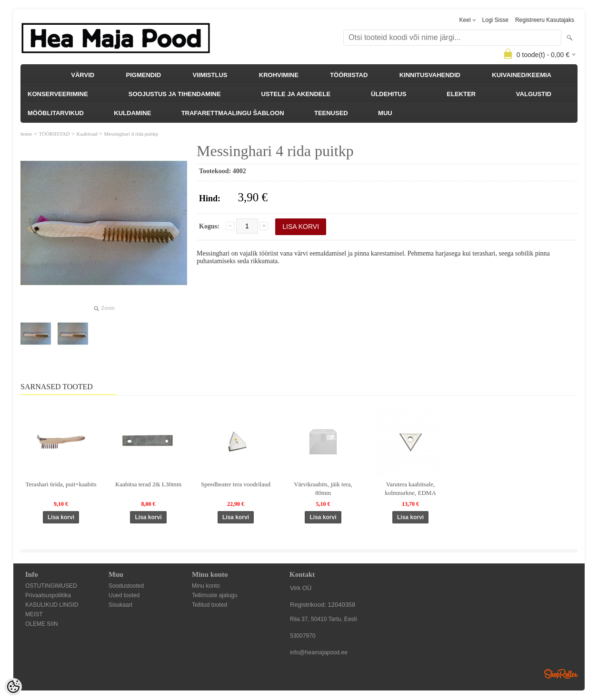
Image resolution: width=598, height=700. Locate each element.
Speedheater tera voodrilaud (236, 484)
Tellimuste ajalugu (214, 595)
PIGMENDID (144, 75)
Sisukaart (120, 605)
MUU (385, 113)
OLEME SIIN (42, 624)
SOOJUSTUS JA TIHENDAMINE (175, 94)
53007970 (303, 636)
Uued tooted (124, 595)
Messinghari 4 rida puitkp (131, 134)
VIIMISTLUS (210, 75)
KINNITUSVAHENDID (430, 75)
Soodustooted (126, 586)
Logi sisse (495, 20)
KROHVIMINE (279, 75)
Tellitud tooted (209, 605)
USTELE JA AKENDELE (296, 94)
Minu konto (206, 586)
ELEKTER (461, 94)
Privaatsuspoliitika (48, 595)
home (26, 134)
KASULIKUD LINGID (52, 605)
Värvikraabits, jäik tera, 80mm (323, 488)
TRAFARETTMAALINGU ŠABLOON (233, 113)
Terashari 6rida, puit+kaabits (61, 484)
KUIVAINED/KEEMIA (522, 75)
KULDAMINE (132, 113)
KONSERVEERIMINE (58, 94)
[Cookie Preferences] (13, 687)
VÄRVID (83, 75)
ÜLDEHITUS (389, 94)
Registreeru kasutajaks (545, 20)
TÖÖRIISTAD (349, 75)
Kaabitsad (87, 134)
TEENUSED (331, 113)
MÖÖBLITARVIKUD (56, 113)
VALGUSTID (534, 94)
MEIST (34, 614)
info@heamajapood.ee (319, 652)
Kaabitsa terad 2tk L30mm (148, 484)
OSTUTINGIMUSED (51, 586)
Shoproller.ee (561, 674)
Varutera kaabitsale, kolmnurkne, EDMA (410, 488)
